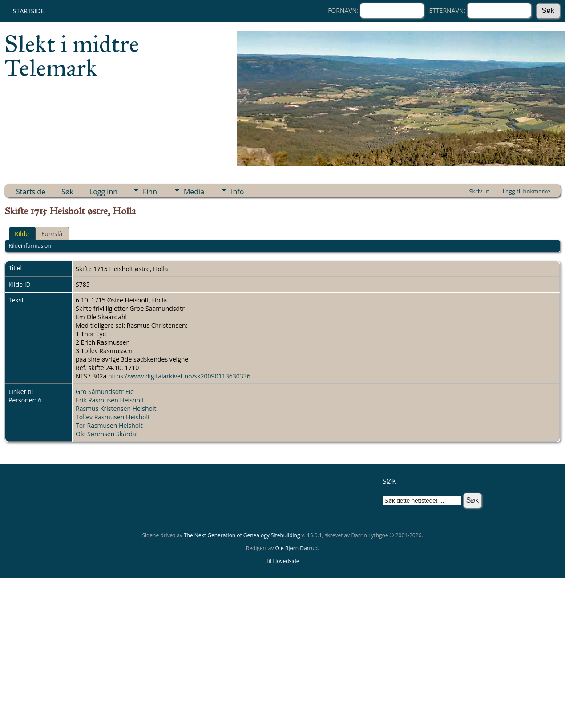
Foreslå (52, 234)
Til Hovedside (283, 561)
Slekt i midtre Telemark (72, 56)
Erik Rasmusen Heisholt (110, 400)
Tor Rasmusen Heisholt (109, 425)
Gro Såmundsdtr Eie (105, 392)
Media (194, 192)
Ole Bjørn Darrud (297, 548)
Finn (150, 192)
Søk (67, 192)
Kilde (22, 234)
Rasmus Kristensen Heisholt (116, 408)
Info (237, 192)
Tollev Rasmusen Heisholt (113, 417)
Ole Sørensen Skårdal (107, 434)
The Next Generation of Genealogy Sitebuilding (242, 535)
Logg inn (103, 192)
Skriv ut (479, 191)
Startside (28, 11)
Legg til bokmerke (526, 191)
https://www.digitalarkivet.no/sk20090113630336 (179, 376)
